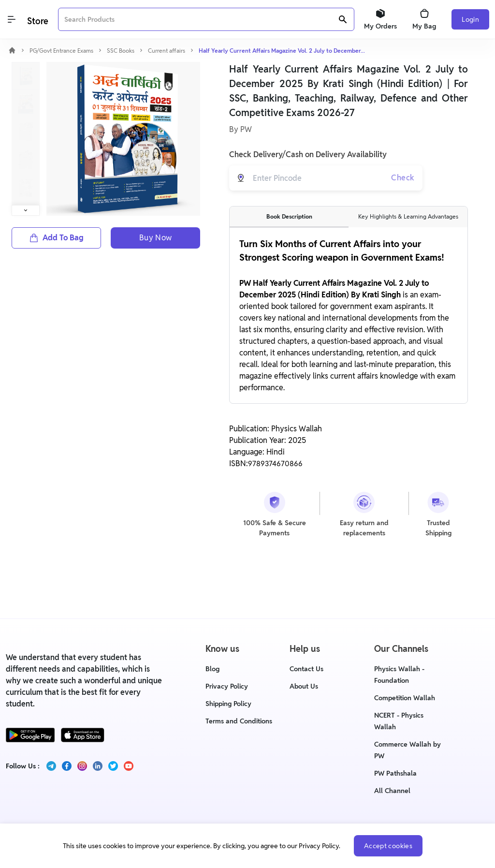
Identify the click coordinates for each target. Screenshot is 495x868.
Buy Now (156, 238)
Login (470, 19)
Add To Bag (56, 238)
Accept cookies (388, 846)
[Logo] (37, 20)
